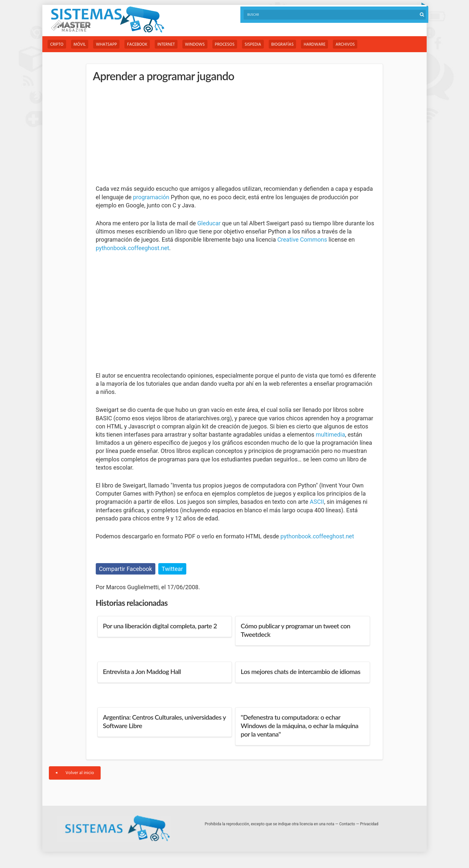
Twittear (172, 569)
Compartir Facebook (126, 569)
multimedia (330, 434)
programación (151, 197)
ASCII (317, 502)
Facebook (137, 45)
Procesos (225, 45)
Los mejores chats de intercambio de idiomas (300, 671)
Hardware (314, 45)
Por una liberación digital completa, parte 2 (160, 626)
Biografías (283, 45)
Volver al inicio (75, 773)
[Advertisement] (145, 134)
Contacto (347, 824)
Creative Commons (302, 239)
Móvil (80, 45)
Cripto (57, 45)
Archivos (345, 45)
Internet (166, 45)
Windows (195, 45)
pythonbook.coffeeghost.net (133, 248)
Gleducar (209, 223)
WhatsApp (106, 45)
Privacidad (369, 824)
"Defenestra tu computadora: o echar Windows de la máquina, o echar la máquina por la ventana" (299, 726)
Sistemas (107, 20)
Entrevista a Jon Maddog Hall (142, 671)
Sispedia (253, 45)
